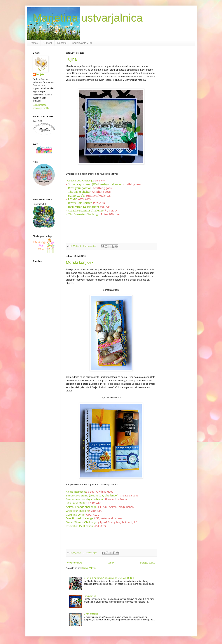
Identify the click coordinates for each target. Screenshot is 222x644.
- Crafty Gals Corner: (79, 203)
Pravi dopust (90, 596)
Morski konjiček (80, 262)
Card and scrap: (76, 515)
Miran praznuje (91, 614)
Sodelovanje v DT (82, 43)
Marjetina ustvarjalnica (88, 18)
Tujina (71, 59)
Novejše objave (74, 563)
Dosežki (62, 43)
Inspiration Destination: (80, 526)
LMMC (72, 199)
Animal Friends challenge (81, 507)
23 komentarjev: (91, 553)
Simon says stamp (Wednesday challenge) (95, 184)
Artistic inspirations (76, 492)
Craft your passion (80, 188)
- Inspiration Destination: (82, 207)
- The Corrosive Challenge (83, 214)
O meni (48, 43)
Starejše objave (148, 563)
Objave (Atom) (89, 568)
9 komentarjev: (90, 246)
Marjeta (40, 74)
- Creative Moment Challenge (85, 211)
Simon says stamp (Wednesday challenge (91, 496)
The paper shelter (79, 192)
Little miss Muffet (76, 503)
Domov (34, 43)
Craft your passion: (77, 511)
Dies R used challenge (80, 518)
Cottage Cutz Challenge (80, 181)
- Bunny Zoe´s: (76, 196)
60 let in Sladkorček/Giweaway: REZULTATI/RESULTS (110, 578)
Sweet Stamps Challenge (81, 522)
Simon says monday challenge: (85, 499)
